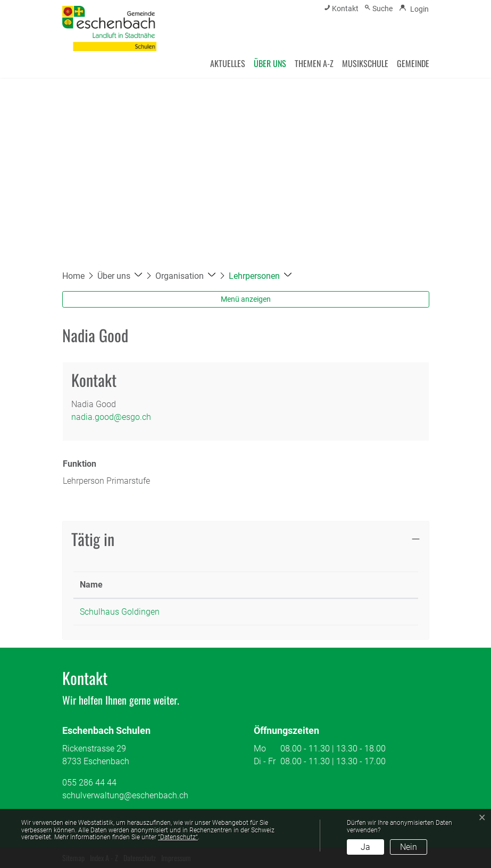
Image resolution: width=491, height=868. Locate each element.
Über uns (270, 63)
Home (73, 276)
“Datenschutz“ (178, 837)
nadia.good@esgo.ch (111, 417)
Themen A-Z (314, 63)
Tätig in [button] (93, 539)
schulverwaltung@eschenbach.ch (125, 795)
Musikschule (365, 63)
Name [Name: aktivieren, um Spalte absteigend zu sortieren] (91, 585)
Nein (409, 847)
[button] (120, 276)
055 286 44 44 (89, 783)
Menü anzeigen (246, 299)
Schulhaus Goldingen (120, 612)
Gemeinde (413, 63)
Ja (365, 847)
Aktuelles (228, 63)
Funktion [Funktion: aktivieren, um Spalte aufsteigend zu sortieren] (262, 585)
